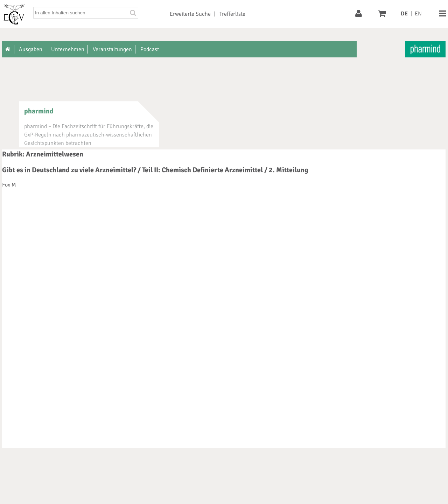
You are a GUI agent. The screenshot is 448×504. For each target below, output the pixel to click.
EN (418, 14)
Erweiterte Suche (190, 14)
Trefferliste (232, 14)
